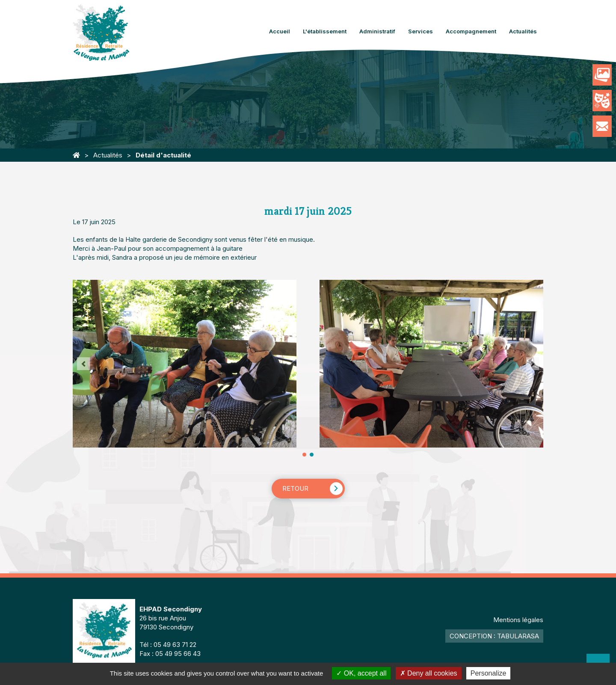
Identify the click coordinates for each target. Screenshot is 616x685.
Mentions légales (518, 620)
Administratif (377, 31)
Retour (295, 488)
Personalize (489, 673)
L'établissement (325, 31)
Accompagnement (471, 31)
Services (421, 31)
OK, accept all (361, 673)
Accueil (280, 31)
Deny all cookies (429, 673)
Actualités (523, 31)
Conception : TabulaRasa (494, 636)
